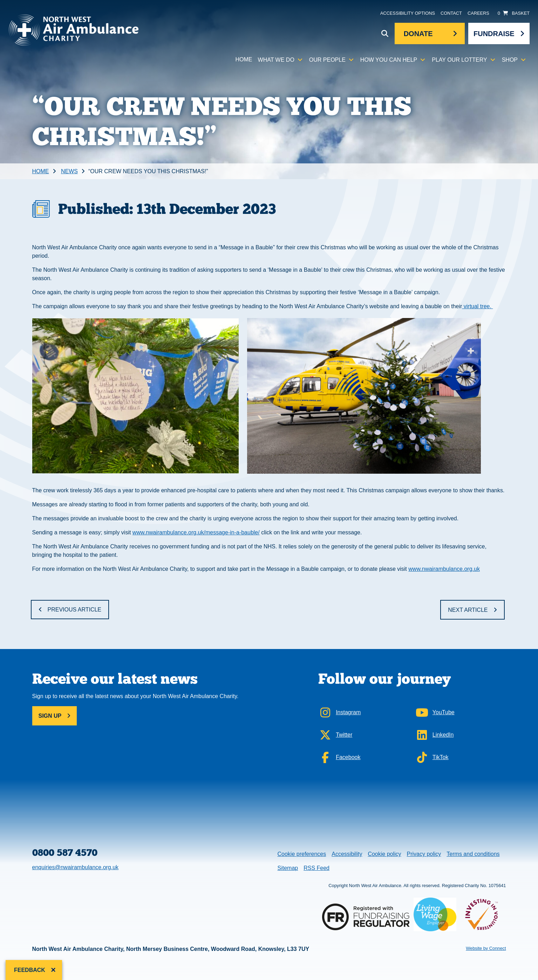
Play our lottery (459, 60)
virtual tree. (477, 306)
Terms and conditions (473, 854)
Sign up (50, 716)
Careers (478, 13)
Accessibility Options (408, 13)
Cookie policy (384, 854)
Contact (451, 13)
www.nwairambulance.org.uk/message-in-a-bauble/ (196, 532)
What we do (276, 60)
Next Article (468, 610)
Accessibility (347, 854)
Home (244, 59)
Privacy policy (424, 854)
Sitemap (288, 868)
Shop (510, 60)
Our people (327, 60)
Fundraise (494, 34)
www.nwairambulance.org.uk (444, 569)
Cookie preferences (302, 853)
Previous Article (75, 610)
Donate (418, 34)
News (69, 171)
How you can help (389, 60)
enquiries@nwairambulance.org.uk (76, 867)
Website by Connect (486, 948)
